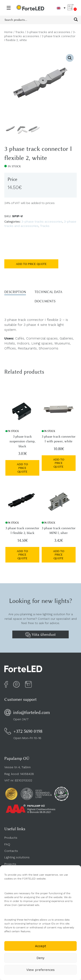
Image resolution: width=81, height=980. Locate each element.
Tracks (20, 32)
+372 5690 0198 (28, 731)
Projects (10, 864)
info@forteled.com (32, 712)
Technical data (48, 292)
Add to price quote (31, 264)
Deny (40, 958)
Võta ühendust (40, 635)
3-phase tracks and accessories (48, 32)
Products (11, 838)
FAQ (7, 844)
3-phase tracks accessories (42, 221)
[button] (70, 58)
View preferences (40, 970)
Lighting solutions (17, 857)
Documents (45, 301)
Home (8, 32)
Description (15, 292)
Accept (40, 946)
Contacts (11, 851)
